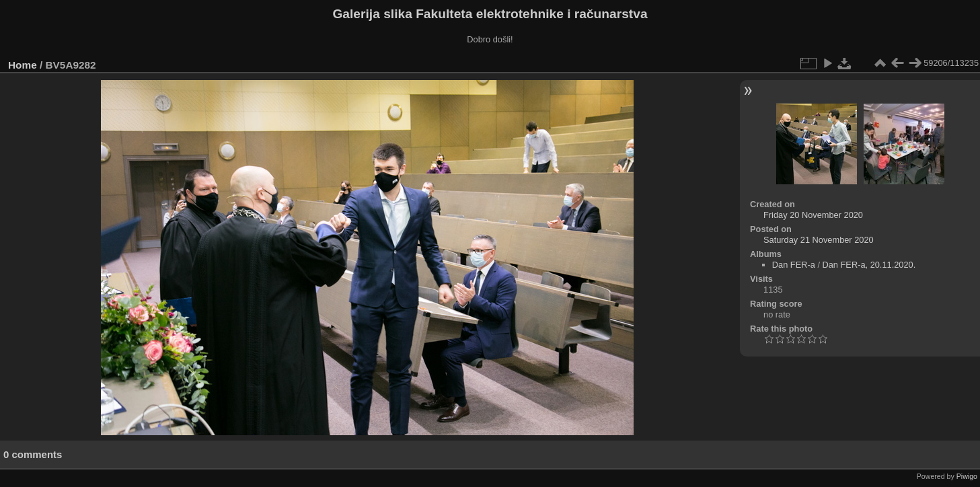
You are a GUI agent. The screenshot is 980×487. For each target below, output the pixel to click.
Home (23, 65)
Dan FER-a (794, 265)
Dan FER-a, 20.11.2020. (869, 265)
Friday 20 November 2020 (813, 215)
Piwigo (967, 476)
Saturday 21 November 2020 (819, 240)
